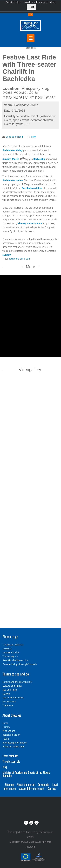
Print (34, 137)
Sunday (7, 159)
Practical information (14, 746)
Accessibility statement (32, 788)
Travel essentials (11, 761)
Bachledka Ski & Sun (19, 259)
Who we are (9, 731)
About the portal (26, 784)
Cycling (6, 694)
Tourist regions (10, 656)
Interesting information (15, 743)
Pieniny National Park (30, 223)
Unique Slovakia (11, 652)
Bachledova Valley (13, 150)
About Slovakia (12, 715)
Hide (31, 7)
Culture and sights (12, 686)
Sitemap (9, 784)
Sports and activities (13, 697)
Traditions (8, 705)
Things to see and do (16, 674)
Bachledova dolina (13, 180)
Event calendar (10, 756)
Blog (5, 767)
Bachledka (39, 159)
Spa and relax (10, 690)
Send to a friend (14, 137)
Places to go (10, 637)
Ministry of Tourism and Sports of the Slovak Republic (26, 774)
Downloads (43, 784)
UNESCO (7, 648)
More (52, 2)
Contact (52, 788)
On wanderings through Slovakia (20, 664)
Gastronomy (9, 701)
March (16, 159)
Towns (6, 739)
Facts (5, 723)
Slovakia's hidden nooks (15, 660)
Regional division (11, 735)
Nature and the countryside (17, 682)
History (6, 727)
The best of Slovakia (13, 645)
